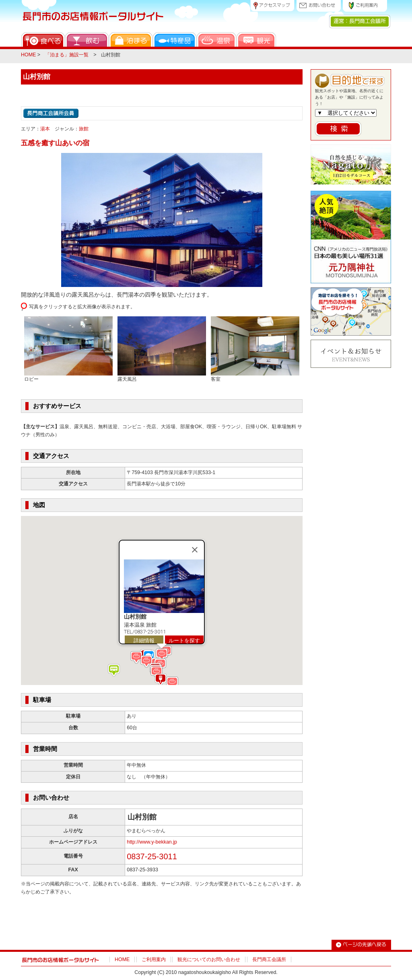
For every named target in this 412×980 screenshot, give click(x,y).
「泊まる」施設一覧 (67, 55)
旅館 (84, 129)
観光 (256, 39)
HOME (28, 55)
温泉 (216, 39)
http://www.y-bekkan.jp (152, 842)
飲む (87, 39)
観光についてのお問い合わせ (209, 959)
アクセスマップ (272, 6)
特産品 (175, 39)
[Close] (195, 550)
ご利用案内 (365, 6)
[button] (172, 683)
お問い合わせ (319, 6)
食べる (43, 39)
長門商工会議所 (269, 959)
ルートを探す (184, 640)
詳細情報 (144, 640)
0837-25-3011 (152, 856)
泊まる (131, 39)
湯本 (45, 129)
